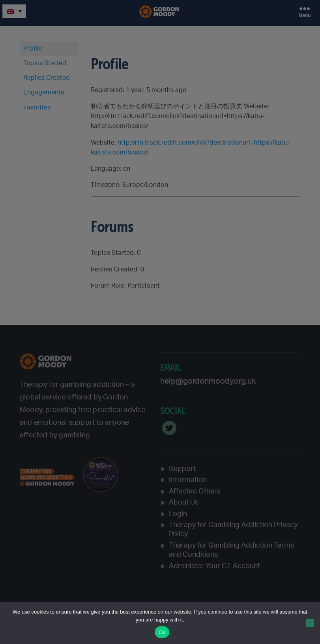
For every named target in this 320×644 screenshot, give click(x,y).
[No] (310, 623)
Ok (162, 632)
